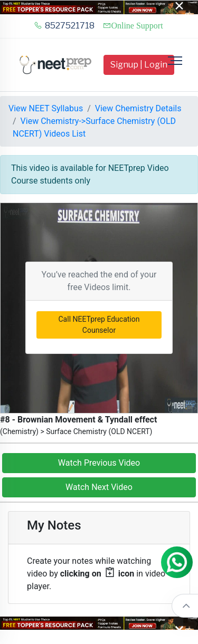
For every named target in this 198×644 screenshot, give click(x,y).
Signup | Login (139, 65)
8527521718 (64, 26)
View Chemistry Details (138, 108)
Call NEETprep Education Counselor (99, 325)
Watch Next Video (99, 487)
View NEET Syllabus (46, 108)
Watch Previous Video (99, 463)
